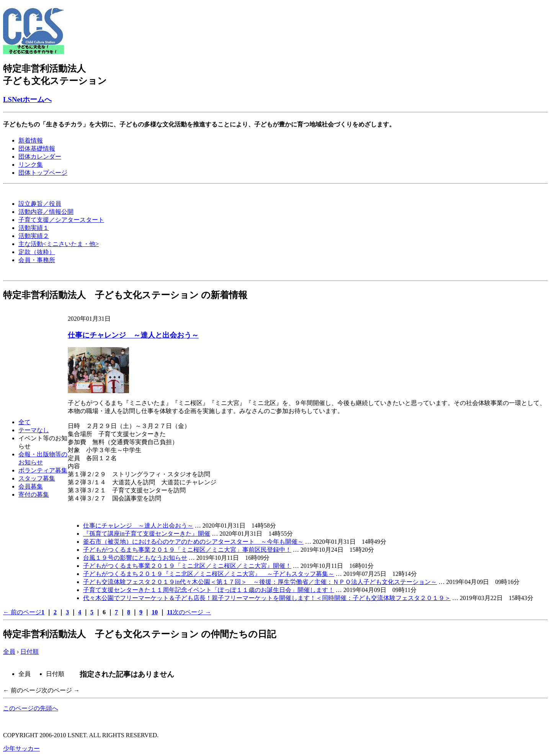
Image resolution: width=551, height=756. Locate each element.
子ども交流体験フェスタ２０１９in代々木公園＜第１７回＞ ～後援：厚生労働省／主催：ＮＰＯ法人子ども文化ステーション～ (260, 582)
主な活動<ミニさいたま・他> (59, 244)
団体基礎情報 (37, 148)
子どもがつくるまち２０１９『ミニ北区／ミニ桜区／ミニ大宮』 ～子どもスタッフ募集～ (209, 574)
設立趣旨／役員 (40, 204)
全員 (9, 652)
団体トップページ (43, 173)
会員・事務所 (37, 260)
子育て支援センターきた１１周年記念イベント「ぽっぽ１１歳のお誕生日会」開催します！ (209, 590)
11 (170, 612)
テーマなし (34, 430)
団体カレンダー (40, 157)
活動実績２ (34, 236)
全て (25, 422)
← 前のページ (22, 612)
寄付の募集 (34, 494)
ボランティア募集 (43, 470)
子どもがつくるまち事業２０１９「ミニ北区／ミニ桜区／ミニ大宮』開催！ (187, 566)
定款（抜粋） (37, 252)
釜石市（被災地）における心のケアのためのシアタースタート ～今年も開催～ (193, 542)
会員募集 (31, 486)
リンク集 (31, 165)
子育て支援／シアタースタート (61, 220)
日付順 (29, 652)
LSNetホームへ (27, 99)
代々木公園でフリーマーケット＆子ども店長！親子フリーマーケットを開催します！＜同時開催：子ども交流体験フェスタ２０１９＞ (267, 598)
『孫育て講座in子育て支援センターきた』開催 (147, 534)
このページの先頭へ (31, 708)
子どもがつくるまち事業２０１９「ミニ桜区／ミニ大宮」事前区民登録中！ (187, 550)
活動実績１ (34, 228)
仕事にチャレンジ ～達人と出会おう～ (133, 335)
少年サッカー (21, 749)
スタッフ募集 (37, 478)
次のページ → (192, 612)
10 (155, 612)
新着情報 (31, 140)
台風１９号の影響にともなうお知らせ (135, 558)
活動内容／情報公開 (46, 212)
